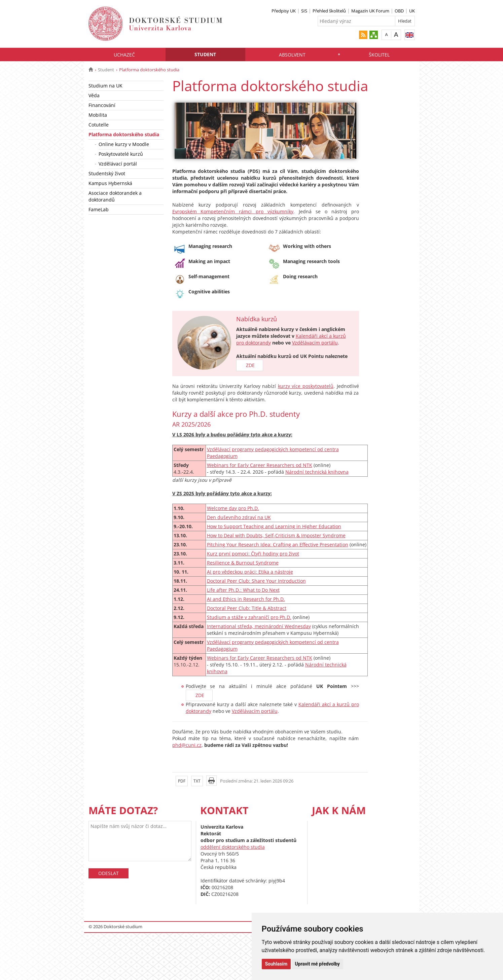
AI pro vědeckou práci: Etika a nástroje (250, 572)
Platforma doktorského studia (124, 134)
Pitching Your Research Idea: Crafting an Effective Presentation (278, 545)
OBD (399, 11)
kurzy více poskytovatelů (306, 386)
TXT (197, 781)
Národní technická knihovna (317, 472)
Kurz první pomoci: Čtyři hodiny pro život (253, 554)
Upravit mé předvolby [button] (317, 964)
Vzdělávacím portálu (315, 343)
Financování (102, 105)
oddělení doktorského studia (233, 847)
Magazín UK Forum (370, 11)
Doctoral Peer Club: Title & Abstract (247, 608)
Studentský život (107, 173)
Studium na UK (105, 86)
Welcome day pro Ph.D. (233, 508)
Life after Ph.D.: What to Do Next (243, 590)
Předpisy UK (284, 11)
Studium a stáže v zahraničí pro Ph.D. (249, 617)
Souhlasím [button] (276, 964)
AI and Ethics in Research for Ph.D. (246, 599)
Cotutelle (99, 125)
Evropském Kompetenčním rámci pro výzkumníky (233, 211)
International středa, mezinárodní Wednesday (259, 626)
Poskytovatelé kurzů (121, 154)
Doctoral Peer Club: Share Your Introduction (256, 581)
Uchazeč (124, 55)
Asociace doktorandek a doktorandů (115, 196)
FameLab (99, 209)
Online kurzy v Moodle (124, 144)
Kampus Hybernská (110, 183)
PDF (182, 781)
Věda (94, 95)
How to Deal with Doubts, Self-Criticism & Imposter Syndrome (276, 535)
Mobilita (98, 115)
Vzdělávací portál (118, 164)
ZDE (250, 365)
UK (412, 11)
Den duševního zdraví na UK (239, 517)
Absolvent (292, 55)
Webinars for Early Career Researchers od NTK (260, 465)
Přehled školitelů (329, 11)
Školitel (379, 55)
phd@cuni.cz (187, 745)
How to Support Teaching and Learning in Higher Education (274, 526)
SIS (304, 11)
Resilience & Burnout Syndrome (243, 563)
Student (205, 54)
